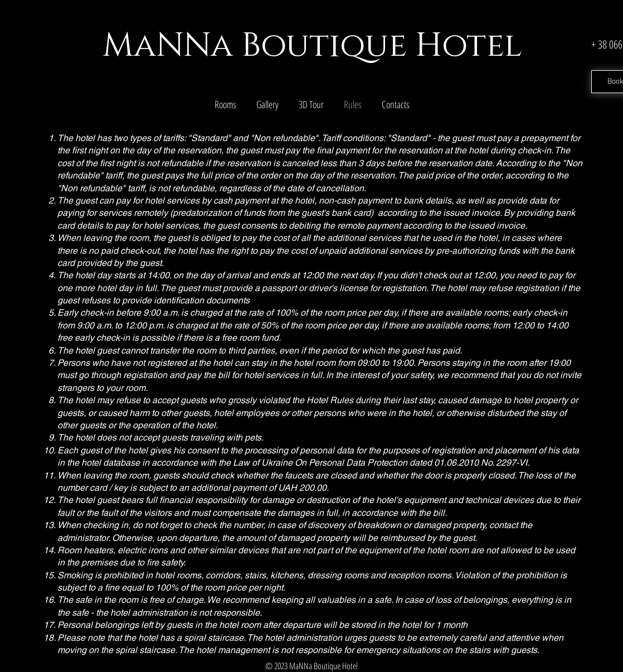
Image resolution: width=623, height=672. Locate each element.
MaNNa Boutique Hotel (312, 46)
